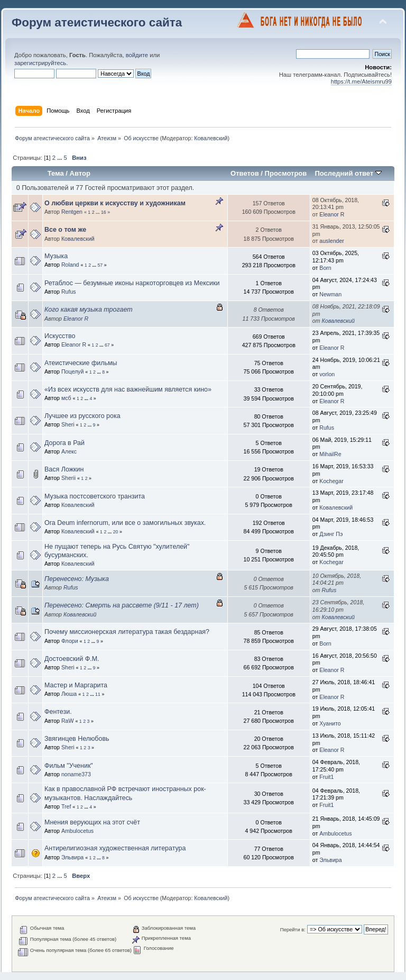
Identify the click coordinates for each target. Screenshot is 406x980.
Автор (80, 173)
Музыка (56, 256)
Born (325, 268)
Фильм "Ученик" (69, 766)
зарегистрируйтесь (40, 63)
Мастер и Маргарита (76, 685)
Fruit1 (326, 777)
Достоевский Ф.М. (72, 659)
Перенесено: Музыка (77, 579)
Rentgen (72, 212)
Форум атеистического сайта (97, 22)
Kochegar (331, 481)
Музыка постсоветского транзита (95, 496)
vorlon (327, 374)
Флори (70, 641)
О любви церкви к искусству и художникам (115, 203)
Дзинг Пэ (331, 534)
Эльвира (72, 857)
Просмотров (286, 173)
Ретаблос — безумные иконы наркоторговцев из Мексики (132, 283)
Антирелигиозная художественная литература (115, 848)
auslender (332, 241)
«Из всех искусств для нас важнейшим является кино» (128, 389)
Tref (66, 806)
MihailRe (330, 454)
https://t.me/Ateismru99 (361, 81)
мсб (66, 398)
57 (100, 265)
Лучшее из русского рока (82, 416)
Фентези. (58, 712)
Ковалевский (211, 138)
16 (104, 212)
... (60, 158)
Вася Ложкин (64, 469)
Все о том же (65, 230)
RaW (68, 721)
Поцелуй (72, 371)
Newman (330, 294)
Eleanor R (332, 214)
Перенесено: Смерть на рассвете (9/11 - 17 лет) (122, 605)
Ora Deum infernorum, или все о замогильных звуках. (125, 523)
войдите (137, 55)
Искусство (60, 336)
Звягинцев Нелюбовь (77, 739)
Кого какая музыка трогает (89, 310)
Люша (69, 694)
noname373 (76, 774)
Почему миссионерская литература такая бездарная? (127, 632)
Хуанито (330, 723)
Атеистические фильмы (81, 363)
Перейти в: (293, 929)
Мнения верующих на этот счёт (92, 822)
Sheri (68, 424)
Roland (70, 265)
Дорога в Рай (64, 443)
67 (107, 345)
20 (116, 532)
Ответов (245, 173)
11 (98, 694)
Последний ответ (348, 173)
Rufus (69, 292)
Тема (56, 173)
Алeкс (69, 451)
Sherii (68, 478)
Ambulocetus (77, 831)
